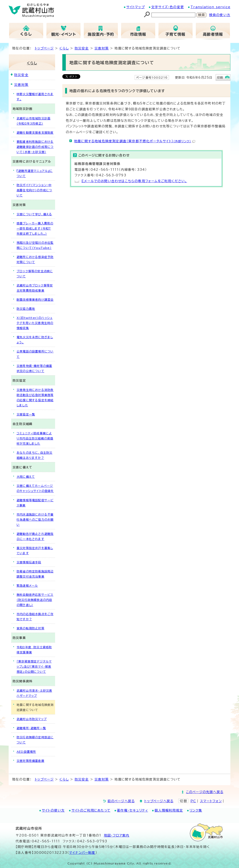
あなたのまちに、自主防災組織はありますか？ (34, 455)
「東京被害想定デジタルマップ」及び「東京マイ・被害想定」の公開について (34, 666)
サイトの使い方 (53, 810)
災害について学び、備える (34, 214)
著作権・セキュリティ (132, 810)
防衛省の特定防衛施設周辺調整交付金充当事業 (35, 574)
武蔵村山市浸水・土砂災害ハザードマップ (34, 693)
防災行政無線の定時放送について (35, 740)
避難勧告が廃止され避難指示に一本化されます (35, 536)
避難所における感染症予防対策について (35, 259)
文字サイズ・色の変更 (168, 7)
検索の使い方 (220, 15)
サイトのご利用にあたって (91, 810)
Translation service (210, 7)
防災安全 (82, 48)
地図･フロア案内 (117, 835)
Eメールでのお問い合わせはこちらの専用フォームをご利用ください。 (134, 181)
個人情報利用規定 (169, 810)
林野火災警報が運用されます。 (35, 97)
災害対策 (102, 48)
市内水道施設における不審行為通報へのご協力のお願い (35, 519)
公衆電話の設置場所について (35, 354)
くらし (64, 48)
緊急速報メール (27, 586)
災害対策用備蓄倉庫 (30, 761)
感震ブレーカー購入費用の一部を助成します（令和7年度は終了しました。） (35, 228)
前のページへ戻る (121, 801)
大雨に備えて (26, 477)
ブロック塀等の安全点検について (35, 274)
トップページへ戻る (159, 801)
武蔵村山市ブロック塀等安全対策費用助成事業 (35, 288)
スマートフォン (211, 801)
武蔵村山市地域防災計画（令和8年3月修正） (33, 121)
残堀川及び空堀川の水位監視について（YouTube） (35, 245)
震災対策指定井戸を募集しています (35, 551)
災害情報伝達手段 (29, 562)
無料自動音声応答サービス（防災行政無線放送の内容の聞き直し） (35, 600)
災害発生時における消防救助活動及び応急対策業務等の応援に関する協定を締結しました (35, 397)
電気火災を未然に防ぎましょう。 (35, 340)
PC (193, 801)
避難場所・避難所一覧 (31, 728)
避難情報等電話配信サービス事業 (35, 503)
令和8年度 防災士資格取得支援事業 (34, 650)
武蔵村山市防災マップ (32, 719)
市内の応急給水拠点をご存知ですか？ (35, 617)
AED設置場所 (26, 752)
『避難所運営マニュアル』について (35, 173)
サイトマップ (135, 7)
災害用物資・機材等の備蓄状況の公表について (34, 368)
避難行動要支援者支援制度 (35, 132)
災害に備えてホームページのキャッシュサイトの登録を (35, 488)
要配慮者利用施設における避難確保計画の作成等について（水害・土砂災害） (35, 147)
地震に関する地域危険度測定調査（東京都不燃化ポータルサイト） (135, 141)
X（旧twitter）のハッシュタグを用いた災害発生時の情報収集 (35, 323)
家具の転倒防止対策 (30, 628)
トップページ (44, 48)
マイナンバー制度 (82, 853)
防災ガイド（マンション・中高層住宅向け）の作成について (34, 190)
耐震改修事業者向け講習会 (35, 300)
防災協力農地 (26, 309)
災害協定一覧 (26, 414)
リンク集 (196, 810)
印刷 (220, 77)
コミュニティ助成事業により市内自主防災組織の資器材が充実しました (35, 438)
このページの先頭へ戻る (205, 792)
